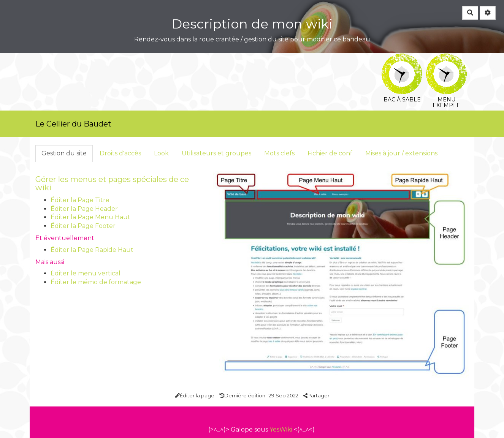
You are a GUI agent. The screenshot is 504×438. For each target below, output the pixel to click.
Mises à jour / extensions (401, 153)
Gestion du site (64, 153)
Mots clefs (279, 153)
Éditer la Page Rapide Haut (92, 250)
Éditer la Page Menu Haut (90, 217)
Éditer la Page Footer (83, 226)
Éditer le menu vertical (86, 273)
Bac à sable (402, 59)
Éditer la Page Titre (80, 200)
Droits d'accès (120, 153)
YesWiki (281, 429)
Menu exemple (446, 59)
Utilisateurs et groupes (216, 153)
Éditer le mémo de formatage (96, 282)
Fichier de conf (330, 153)
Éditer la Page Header (84, 209)
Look (161, 153)
